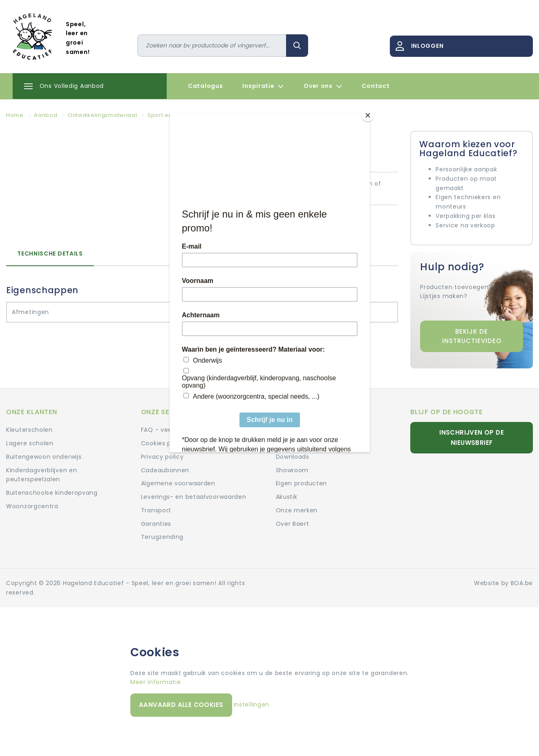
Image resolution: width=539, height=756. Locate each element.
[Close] (368, 115)
